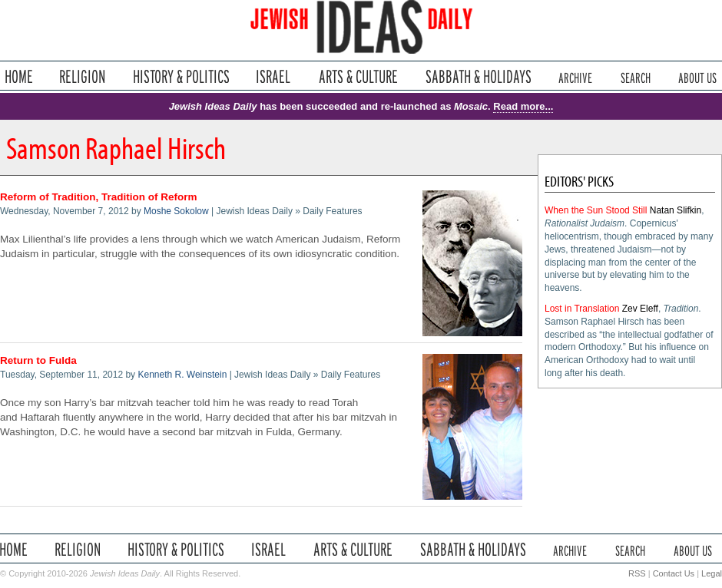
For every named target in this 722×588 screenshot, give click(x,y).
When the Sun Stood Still (596, 210)
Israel (273, 76)
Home (19, 76)
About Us (697, 76)
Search (636, 76)
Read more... (523, 106)
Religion (83, 76)
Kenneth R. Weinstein (182, 375)
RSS (637, 573)
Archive (575, 76)
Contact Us (674, 573)
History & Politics (181, 76)
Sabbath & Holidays (478, 76)
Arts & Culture (358, 76)
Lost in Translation (582, 309)
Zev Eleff (640, 309)
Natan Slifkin (676, 210)
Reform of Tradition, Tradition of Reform (99, 197)
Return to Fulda (38, 360)
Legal (712, 573)
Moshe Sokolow (176, 211)
